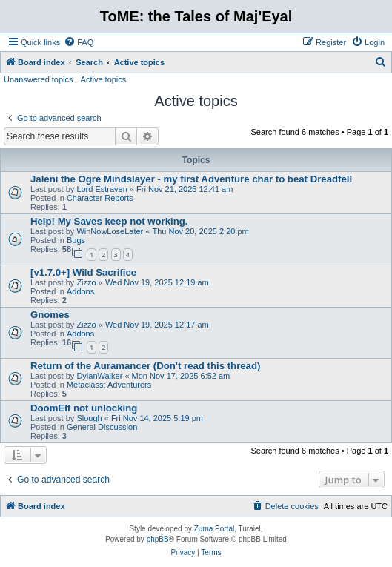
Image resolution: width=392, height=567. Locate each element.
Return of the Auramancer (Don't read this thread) (145, 366)
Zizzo (86, 282)
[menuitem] (79, 42)
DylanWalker (99, 376)
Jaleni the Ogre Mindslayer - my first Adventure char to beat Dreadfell (191, 179)
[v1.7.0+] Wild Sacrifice (83, 272)
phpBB (158, 539)
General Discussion (102, 427)
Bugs (76, 240)
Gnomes (50, 315)
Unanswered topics (39, 79)
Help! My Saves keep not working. (109, 221)
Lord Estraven (102, 189)
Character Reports (100, 198)
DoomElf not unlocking (84, 408)
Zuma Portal (214, 529)
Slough (89, 418)
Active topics (104, 79)
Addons (80, 291)
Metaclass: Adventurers (109, 385)
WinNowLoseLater (110, 231)
